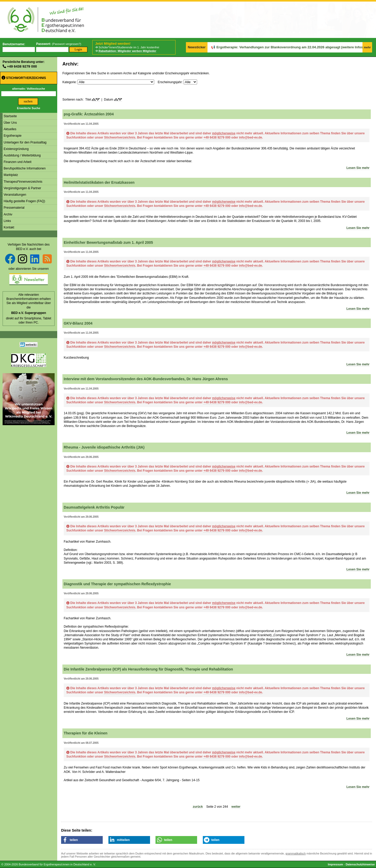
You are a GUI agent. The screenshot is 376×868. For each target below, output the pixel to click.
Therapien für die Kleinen (86, 733)
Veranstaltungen (15, 195)
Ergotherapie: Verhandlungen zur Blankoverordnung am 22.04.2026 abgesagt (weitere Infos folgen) (280, 47)
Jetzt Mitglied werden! (113, 44)
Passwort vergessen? (66, 44)
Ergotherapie (13, 136)
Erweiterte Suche (28, 108)
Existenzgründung (16, 149)
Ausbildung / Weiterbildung (22, 155)
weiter (236, 807)
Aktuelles (10, 129)
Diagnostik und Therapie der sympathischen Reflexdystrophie (117, 584)
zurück (198, 807)
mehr (367, 47)
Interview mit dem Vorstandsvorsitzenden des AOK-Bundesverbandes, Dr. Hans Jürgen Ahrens (146, 379)
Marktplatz (11, 175)
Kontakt (9, 227)
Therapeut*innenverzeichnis (23, 182)
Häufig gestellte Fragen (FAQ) (24, 201)
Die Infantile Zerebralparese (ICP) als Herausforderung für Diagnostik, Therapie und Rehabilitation (148, 669)
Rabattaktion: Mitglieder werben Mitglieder (127, 51)
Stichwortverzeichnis (24, 78)
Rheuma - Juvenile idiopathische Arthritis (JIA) (104, 447)
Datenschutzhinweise (360, 864)
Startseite (10, 116)
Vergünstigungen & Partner (22, 188)
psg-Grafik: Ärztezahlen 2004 (89, 114)
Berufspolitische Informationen (25, 168)
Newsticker (197, 47)
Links (7, 221)
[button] (82, 840)
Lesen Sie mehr (358, 168)
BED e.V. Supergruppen (29, 313)
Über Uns (10, 123)
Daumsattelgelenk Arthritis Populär (94, 507)
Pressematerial (14, 208)
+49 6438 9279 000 (22, 66)
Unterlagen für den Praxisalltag (25, 142)
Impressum (336, 864)
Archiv (8, 214)
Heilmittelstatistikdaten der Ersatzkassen (99, 182)
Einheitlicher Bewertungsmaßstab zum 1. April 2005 (108, 242)
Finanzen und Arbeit (18, 162)
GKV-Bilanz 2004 (78, 323)
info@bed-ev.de (251, 137)
